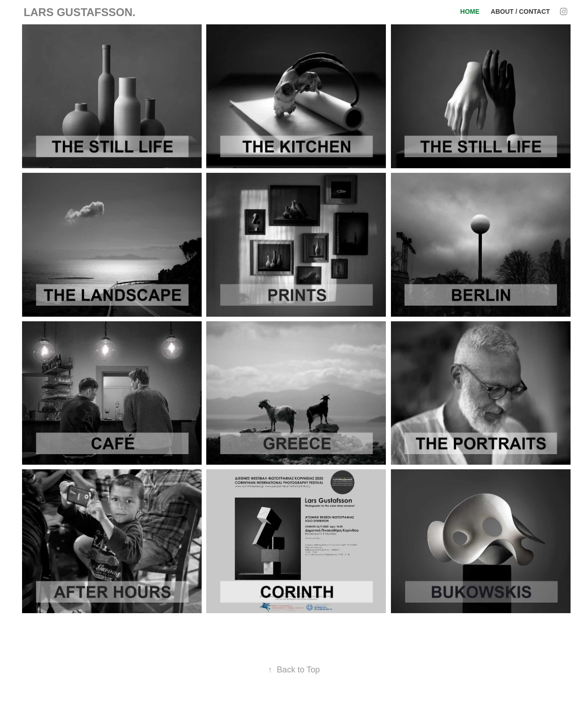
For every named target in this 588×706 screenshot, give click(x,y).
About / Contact (520, 11)
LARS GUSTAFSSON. (79, 12)
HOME (470, 11)
